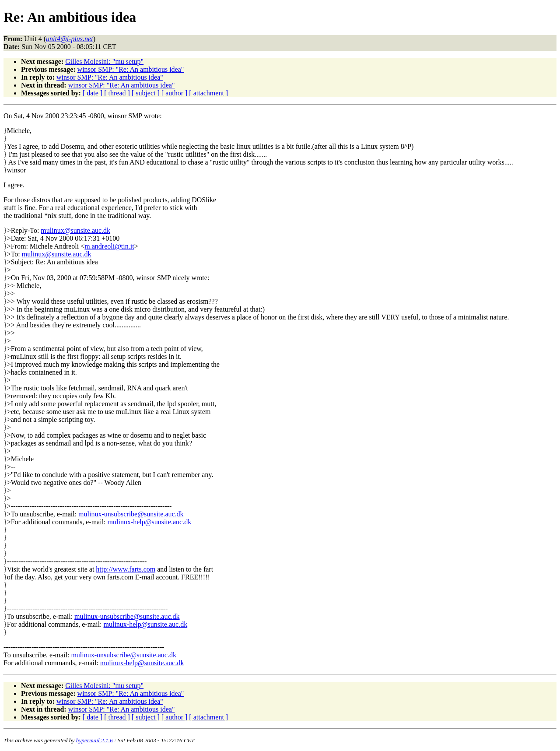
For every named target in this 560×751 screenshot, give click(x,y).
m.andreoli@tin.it (109, 246)
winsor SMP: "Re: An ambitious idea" (131, 69)
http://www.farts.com (126, 569)
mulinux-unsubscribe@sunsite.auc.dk (131, 514)
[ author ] (175, 93)
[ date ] (93, 93)
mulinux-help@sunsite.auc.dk (150, 522)
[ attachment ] (208, 93)
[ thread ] (117, 93)
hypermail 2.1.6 (94, 740)
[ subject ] (146, 93)
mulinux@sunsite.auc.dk (75, 230)
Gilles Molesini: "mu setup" (104, 61)
